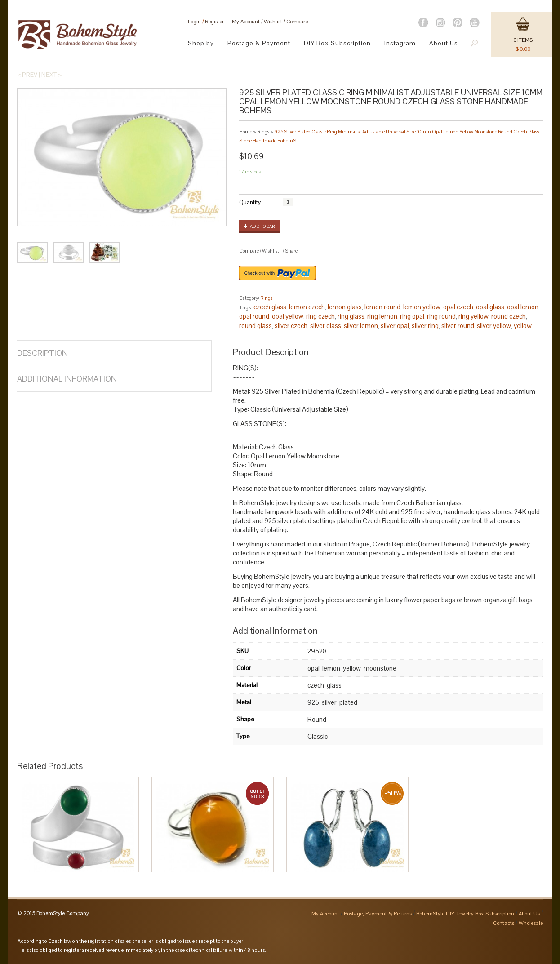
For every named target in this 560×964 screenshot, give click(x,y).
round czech (509, 316)
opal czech (458, 307)
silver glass (326, 326)
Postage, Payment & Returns (378, 914)
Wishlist (273, 22)
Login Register (206, 22)
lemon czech (307, 307)
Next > (51, 75)
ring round (441, 316)
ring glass (351, 316)
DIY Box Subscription (337, 43)
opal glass (490, 307)
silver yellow (494, 326)
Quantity (250, 202)
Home (246, 132)
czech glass (270, 307)
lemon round (382, 307)
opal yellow (288, 316)
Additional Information (67, 379)
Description (42, 353)
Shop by (201, 43)
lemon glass (345, 307)
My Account (246, 22)
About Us (444, 43)
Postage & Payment (259, 43)
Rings (263, 132)
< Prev (27, 75)
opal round (254, 316)
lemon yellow (422, 307)
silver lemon (361, 326)
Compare (297, 22)
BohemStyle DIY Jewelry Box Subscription (465, 914)
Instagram (400, 43)
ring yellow (473, 316)
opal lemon (523, 307)
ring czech (320, 316)
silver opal (395, 326)
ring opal (412, 316)
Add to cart (263, 226)
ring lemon (382, 316)
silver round (458, 326)
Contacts (504, 923)
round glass (256, 326)
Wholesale (531, 923)
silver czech (291, 326)
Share (291, 251)
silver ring (425, 326)
